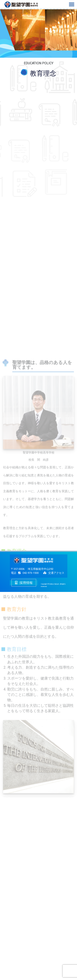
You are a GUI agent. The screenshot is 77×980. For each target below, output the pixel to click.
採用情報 (24, 583)
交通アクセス (56, 573)
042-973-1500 (27, 573)
